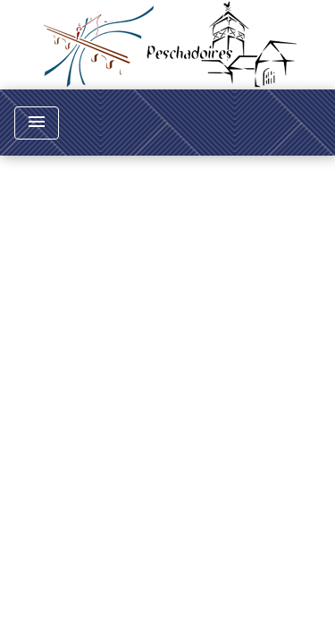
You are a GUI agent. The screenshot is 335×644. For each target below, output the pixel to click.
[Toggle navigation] (37, 123)
